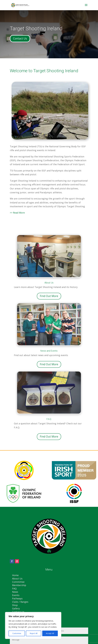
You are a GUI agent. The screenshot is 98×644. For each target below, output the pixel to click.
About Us (17, 579)
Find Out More (49, 296)
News (15, 592)
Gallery (16, 608)
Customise (17, 633)
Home (15, 575)
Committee (18, 582)
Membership (19, 585)
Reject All (34, 633)
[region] (33, 625)
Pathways (17, 598)
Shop (15, 605)
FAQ (14, 589)
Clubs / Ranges (20, 602)
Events (16, 595)
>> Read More (17, 213)
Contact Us (20, 38)
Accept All (50, 633)
